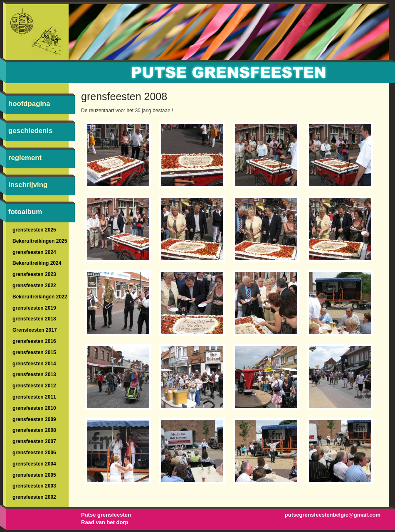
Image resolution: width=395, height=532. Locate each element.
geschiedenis (30, 131)
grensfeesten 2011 (34, 397)
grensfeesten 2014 (34, 364)
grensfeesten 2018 (34, 319)
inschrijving (28, 185)
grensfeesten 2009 (34, 419)
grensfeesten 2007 (34, 441)
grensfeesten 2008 (34, 430)
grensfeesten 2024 (34, 252)
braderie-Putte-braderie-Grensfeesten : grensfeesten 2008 (197, 66)
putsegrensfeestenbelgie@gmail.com (333, 515)
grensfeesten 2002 (34, 497)
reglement (25, 158)
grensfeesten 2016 (34, 341)
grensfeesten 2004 (34, 464)
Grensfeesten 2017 (35, 330)
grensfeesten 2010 (34, 408)
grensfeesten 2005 (34, 475)
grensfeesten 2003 (34, 486)
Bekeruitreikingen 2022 (40, 297)
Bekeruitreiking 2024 (37, 263)
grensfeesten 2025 (34, 230)
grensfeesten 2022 (34, 286)
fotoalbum (25, 212)
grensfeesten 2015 (34, 352)
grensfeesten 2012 (34, 386)
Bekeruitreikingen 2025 (40, 241)
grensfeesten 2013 (34, 374)
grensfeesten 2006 (34, 453)
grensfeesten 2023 (34, 274)
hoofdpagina (29, 104)
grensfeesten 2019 (34, 308)
